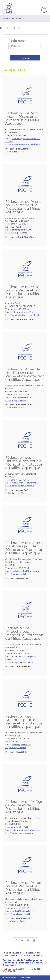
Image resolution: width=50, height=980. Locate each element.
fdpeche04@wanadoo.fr (23, 397)
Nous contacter (12, 953)
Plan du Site (25, 978)
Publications (33, 953)
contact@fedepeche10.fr (23, 911)
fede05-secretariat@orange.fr (26, 483)
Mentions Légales (10, 978)
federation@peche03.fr (22, 312)
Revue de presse (33, 956)
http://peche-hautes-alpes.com (20, 486)
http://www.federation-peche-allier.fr (23, 315)
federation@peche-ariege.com (26, 830)
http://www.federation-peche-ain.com (23, 144)
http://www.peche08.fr (16, 748)
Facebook (16, 940)
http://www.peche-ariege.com (19, 833)
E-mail (28, 940)
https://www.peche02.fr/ (16, 233)
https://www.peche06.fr (16, 574)
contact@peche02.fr (21, 230)
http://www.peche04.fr (16, 400)
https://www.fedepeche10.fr (18, 914)
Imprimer (34, 940)
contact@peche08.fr (21, 745)
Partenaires (12, 956)
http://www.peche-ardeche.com (20, 662)
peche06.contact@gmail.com (25, 571)
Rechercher (17, 41)
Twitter (22, 940)
